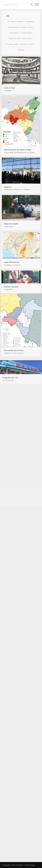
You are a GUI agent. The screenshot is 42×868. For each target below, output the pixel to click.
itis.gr (33, 865)
